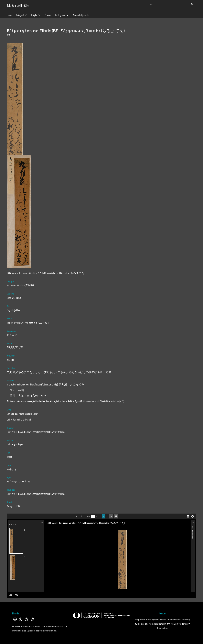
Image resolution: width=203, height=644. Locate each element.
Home (9, 15)
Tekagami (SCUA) (14, 506)
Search (192, 4)
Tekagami (20, 15)
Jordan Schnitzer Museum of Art (160, 624)
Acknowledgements (81, 15)
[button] (42, 523)
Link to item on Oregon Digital (19, 420)
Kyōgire (34, 15)
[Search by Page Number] (93, 517)
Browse (48, 15)
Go (104, 516)
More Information (193, 527)
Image (89, 516)
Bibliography (60, 15)
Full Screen (192, 595)
